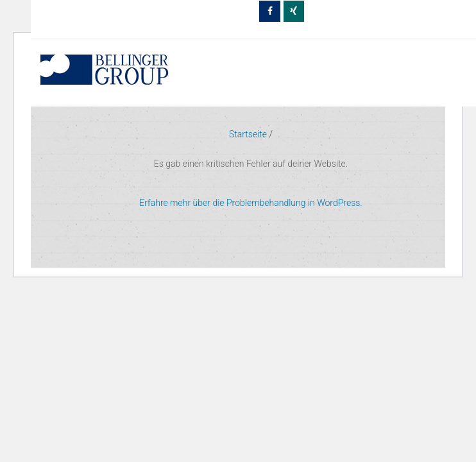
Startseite (248, 134)
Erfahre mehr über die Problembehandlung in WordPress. (251, 203)
